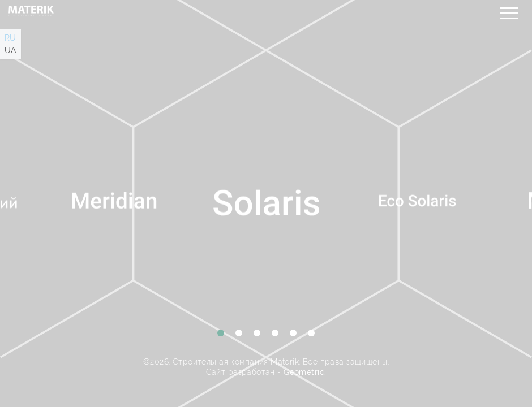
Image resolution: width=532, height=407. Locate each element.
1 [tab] (221, 333)
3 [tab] (257, 333)
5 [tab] (293, 333)
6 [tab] (311, 333)
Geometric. (305, 372)
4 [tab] (275, 333)
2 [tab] (239, 333)
